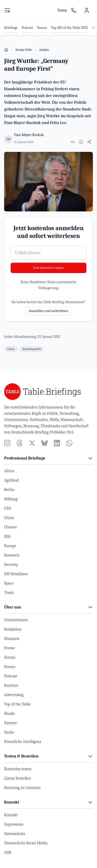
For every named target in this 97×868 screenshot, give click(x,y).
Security (11, 565)
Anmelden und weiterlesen (48, 311)
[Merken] (81, 142)
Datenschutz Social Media (26, 843)
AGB (8, 852)
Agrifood (11, 480)
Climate (11, 527)
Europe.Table (24, 50)
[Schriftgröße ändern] (73, 142)
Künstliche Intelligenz (23, 742)
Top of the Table (17, 704)
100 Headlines (16, 574)
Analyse (44, 50)
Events (10, 667)
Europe (10, 546)
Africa (9, 471)
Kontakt (11, 815)
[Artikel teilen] (89, 142)
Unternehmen (16, 620)
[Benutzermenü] (87, 10)
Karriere (11, 685)
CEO (8, 508)
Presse (9, 648)
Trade (9, 593)
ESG (7, 536)
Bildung (11, 499)
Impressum (14, 824)
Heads (9, 714)
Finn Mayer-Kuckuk (29, 135)
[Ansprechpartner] (74, 10)
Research (12, 555)
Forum (10, 657)
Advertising (14, 695)
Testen (62, 10)
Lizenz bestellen (18, 778)
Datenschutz (15, 834)
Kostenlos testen (18, 769)
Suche (9, 732)
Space (9, 583)
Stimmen (12, 639)
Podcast (11, 676)
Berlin (9, 490)
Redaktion (13, 629)
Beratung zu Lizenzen (22, 788)
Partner (11, 723)
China (9, 518)
